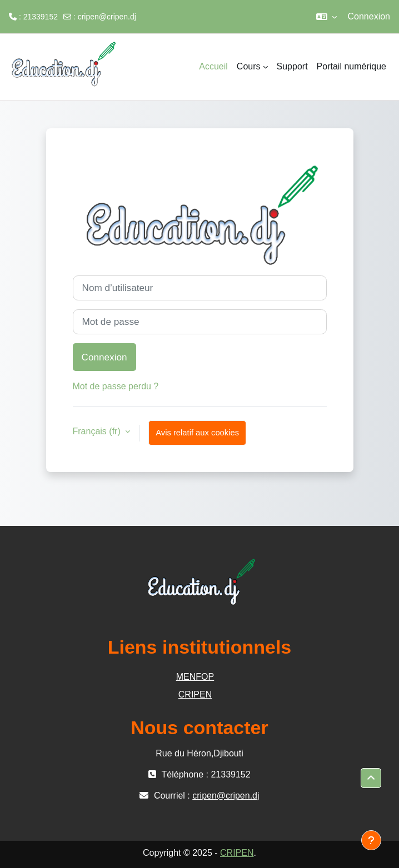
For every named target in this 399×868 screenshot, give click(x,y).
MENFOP (195, 677)
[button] (326, 17)
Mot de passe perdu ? (116, 386)
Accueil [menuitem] (213, 66)
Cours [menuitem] (249, 66)
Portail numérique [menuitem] (351, 66)
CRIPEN (195, 694)
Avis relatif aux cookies (197, 433)
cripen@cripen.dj (107, 17)
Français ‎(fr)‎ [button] (98, 431)
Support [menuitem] (292, 66)
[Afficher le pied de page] (371, 840)
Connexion (369, 16)
